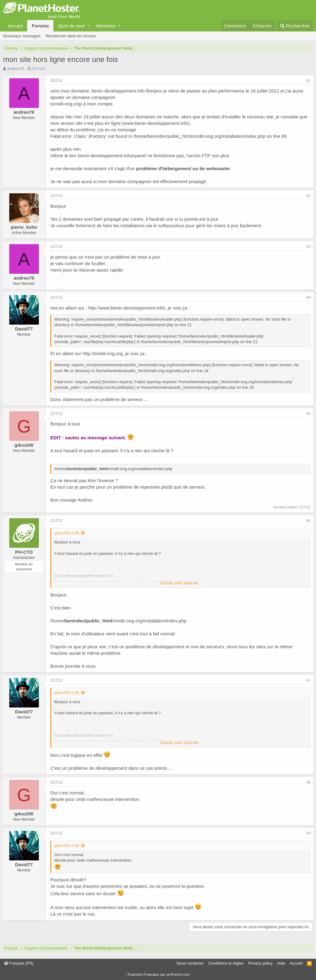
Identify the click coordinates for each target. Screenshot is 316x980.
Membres (106, 26)
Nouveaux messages (22, 36)
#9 (308, 833)
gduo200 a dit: (68, 533)
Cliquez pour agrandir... (181, 583)
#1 (308, 81)
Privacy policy (260, 963)
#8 (308, 782)
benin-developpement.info (119, 91)
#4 (308, 297)
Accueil (15, 26)
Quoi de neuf (71, 26)
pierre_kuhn (25, 227)
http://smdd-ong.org (103, 353)
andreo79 (16, 69)
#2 (308, 196)
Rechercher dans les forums (71, 36)
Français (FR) (19, 963)
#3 (308, 247)
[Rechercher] (295, 26)
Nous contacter (190, 963)
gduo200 (25, 445)
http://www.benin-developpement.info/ (128, 308)
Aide (281, 963)
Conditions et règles (226, 963)
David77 (25, 329)
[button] (89, 26)
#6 (308, 521)
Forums (40, 26)
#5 (308, 414)
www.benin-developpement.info (157, 123)
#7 (308, 680)
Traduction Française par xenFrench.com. (159, 974)
